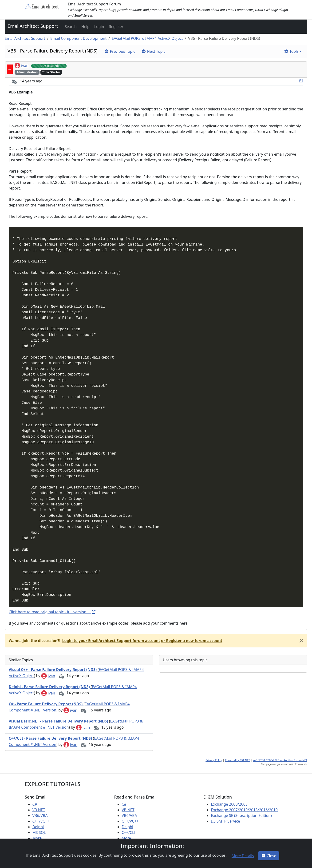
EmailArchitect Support (33, 26)
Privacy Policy (214, 760)
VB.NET (39, 810)
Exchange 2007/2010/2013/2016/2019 (244, 810)
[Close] (301, 641)
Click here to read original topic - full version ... (52, 612)
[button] (70, 27)
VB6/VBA (40, 816)
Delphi (38, 827)
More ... (39, 838)
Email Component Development (78, 38)
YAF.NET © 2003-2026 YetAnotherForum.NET (280, 760)
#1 (301, 81)
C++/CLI (129, 832)
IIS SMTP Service (226, 821)
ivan (22, 65)
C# (35, 804)
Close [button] (269, 856)
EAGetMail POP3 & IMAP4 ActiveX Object (147, 38)
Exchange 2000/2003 (229, 804)
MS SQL (39, 832)
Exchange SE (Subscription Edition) (241, 816)
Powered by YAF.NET (237, 760)
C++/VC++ (41, 821)
